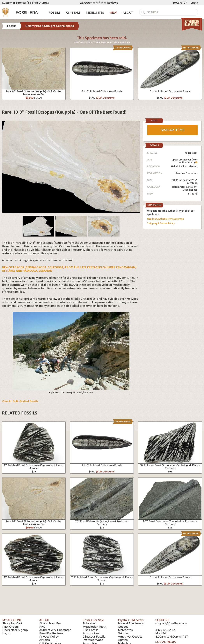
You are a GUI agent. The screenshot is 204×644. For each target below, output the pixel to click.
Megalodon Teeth (95, 627)
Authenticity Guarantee (55, 630)
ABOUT (128, 13)
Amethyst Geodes (130, 637)
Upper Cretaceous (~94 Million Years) (184, 161)
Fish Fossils (91, 630)
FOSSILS (55, 13)
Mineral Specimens (131, 623)
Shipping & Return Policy (161, 223)
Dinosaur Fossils (94, 637)
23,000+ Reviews (99, 3)
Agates (123, 640)
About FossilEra (50, 623)
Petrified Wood (93, 640)
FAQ (42, 627)
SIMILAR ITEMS (173, 130)
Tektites (123, 633)
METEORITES (95, 13)
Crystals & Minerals (131, 620)
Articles (44, 640)
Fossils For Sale (93, 620)
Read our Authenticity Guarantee (166, 219)
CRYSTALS (73, 13)
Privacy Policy (49, 637)
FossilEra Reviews (51, 633)
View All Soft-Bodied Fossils (20, 401)
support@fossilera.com (171, 623)
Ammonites (91, 633)
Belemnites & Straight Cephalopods (185, 188)
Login (194, 3)
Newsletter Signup (15, 630)
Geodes (123, 627)
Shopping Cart (12, 623)
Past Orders (10, 627)
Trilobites (89, 623)
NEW (113, 13)
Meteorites (125, 630)
